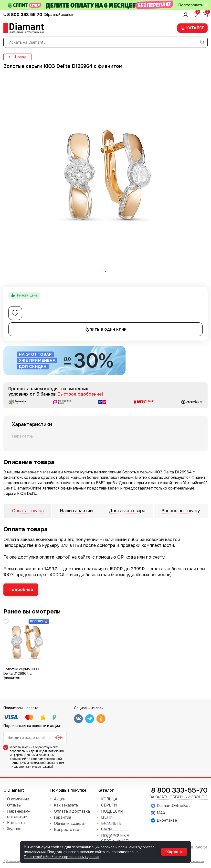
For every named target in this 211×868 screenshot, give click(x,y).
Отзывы (14, 805)
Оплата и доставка (72, 811)
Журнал (14, 829)
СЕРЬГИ (109, 805)
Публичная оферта (15, 861)
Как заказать (66, 805)
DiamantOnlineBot (170, 806)
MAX (158, 813)
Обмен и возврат (70, 823)
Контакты (16, 823)
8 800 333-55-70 (179, 790)
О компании (18, 799)
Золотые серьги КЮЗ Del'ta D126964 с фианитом (21, 674)
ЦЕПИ (107, 817)
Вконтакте (164, 820)
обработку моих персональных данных (34, 749)
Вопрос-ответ (68, 830)
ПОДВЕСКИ (112, 811)
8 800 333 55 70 (25, 15)
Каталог (192, 28)
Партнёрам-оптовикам (18, 814)
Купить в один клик (105, 329)
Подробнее (21, 590)
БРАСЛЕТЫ (112, 823)
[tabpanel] (105, 175)
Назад (17, 57)
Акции (60, 799)
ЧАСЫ (107, 830)
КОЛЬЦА (109, 799)
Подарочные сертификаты (116, 838)
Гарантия (63, 817)
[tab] (105, 271)
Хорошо (174, 852)
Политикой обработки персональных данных (62, 857)
